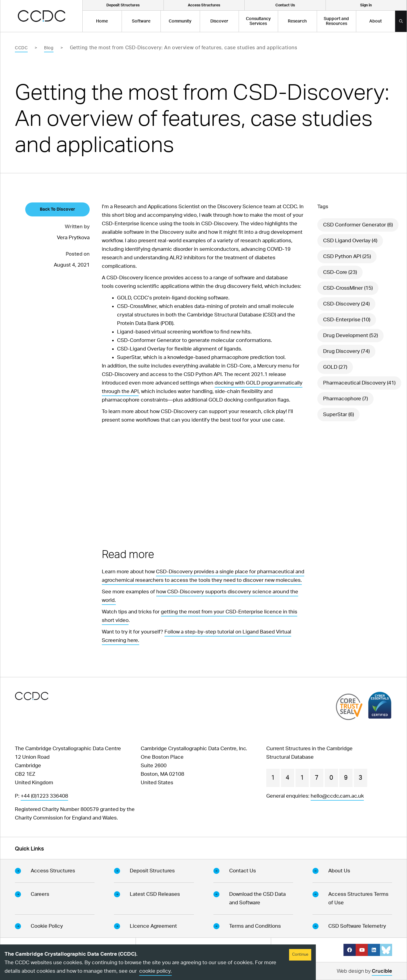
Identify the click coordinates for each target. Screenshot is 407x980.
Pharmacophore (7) (345, 399)
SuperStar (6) (338, 414)
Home (102, 21)
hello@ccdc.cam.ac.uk (337, 796)
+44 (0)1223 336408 (44, 796)
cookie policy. (155, 971)
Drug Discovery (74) (346, 351)
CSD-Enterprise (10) (347, 320)
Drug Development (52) (350, 335)
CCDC (21, 48)
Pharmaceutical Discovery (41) (359, 383)
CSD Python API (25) (347, 256)
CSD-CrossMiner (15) (348, 288)
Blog (49, 48)
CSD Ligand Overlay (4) (350, 241)
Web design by (364, 972)
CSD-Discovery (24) (346, 304)
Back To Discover (57, 209)
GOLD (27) (335, 367)
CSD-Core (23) (340, 272)
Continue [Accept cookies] (300, 955)
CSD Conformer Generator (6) (358, 225)
